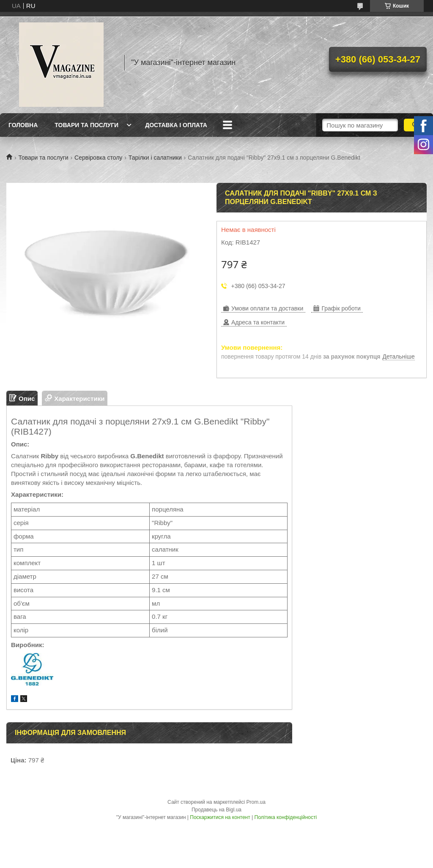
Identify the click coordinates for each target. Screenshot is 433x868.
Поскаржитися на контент (220, 817)
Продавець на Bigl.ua (216, 810)
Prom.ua (256, 802)
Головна (23, 125)
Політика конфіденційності (286, 817)
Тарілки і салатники (155, 158)
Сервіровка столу (98, 158)
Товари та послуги (86, 125)
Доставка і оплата (176, 125)
